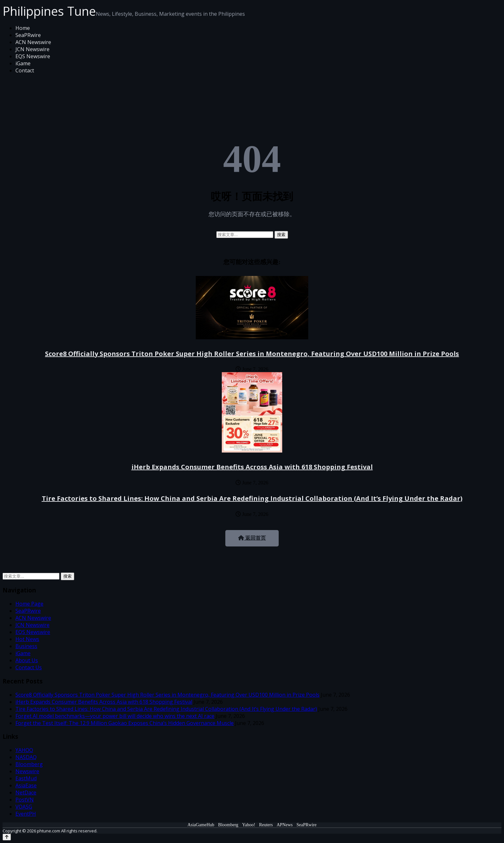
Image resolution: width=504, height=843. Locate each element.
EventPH (26, 814)
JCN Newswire (32, 49)
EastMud (26, 778)
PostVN (25, 800)
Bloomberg (29, 764)
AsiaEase (26, 785)
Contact (25, 70)
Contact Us (29, 667)
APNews (285, 825)
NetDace (26, 793)
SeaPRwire (28, 35)
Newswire (27, 771)
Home (23, 28)
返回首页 (252, 538)
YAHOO (24, 750)
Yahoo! (249, 825)
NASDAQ (26, 757)
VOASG (24, 807)
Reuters (266, 825)
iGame (23, 63)
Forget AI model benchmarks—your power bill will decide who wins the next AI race (115, 716)
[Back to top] (7, 837)
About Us (27, 660)
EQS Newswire (33, 56)
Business (26, 646)
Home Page (29, 604)
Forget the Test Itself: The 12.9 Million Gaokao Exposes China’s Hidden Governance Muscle (125, 723)
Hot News (27, 639)
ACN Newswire (33, 42)
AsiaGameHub (201, 825)
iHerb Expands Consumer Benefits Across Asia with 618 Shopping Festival (252, 467)
